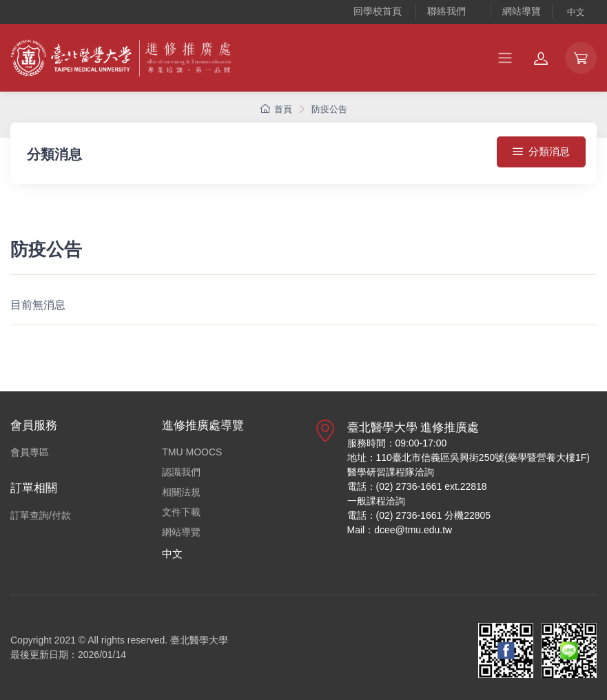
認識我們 (181, 472)
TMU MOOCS (192, 452)
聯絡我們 (446, 11)
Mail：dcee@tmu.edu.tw (400, 530)
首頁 (276, 109)
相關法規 (181, 492)
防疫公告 (329, 109)
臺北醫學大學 (199, 640)
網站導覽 (522, 11)
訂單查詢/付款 (41, 515)
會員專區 (30, 452)
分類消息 (541, 151)
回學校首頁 (378, 11)
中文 (576, 12)
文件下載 (181, 512)
